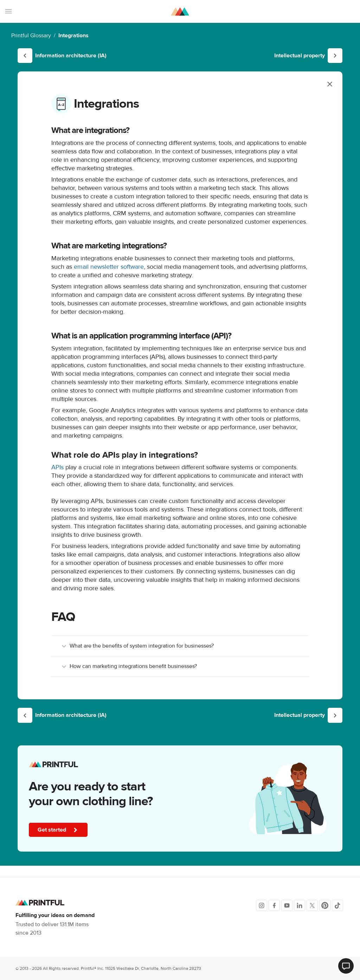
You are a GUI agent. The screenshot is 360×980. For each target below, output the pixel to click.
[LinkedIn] (300, 905)
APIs (57, 467)
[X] (312, 905)
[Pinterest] (325, 905)
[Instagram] (262, 905)
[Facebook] (274, 905)
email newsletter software (109, 267)
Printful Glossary (31, 36)
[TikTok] (337, 905)
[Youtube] (287, 905)
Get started (59, 830)
